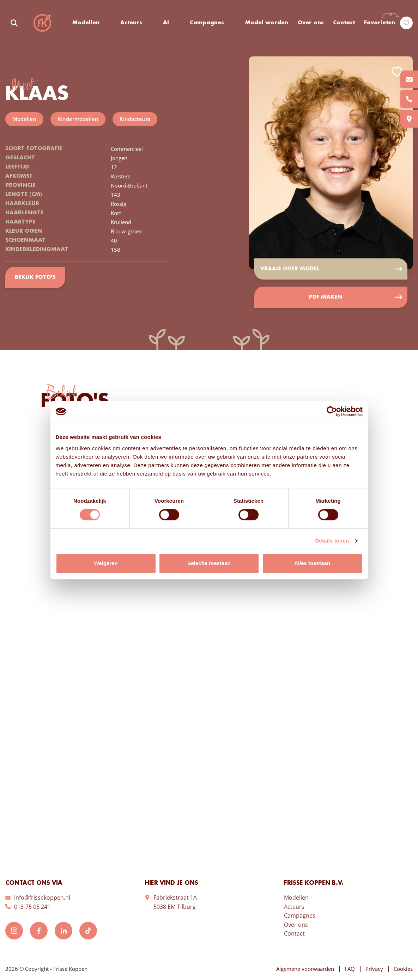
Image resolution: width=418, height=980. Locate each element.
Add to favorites (397, 72)
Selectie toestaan (209, 563)
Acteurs (131, 23)
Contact (344, 23)
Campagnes (207, 23)
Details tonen (332, 541)
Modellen (86, 23)
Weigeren (106, 563)
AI (166, 23)
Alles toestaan (312, 563)
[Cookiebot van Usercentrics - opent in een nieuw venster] (332, 411)
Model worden (267, 23)
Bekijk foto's (35, 277)
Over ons (311, 23)
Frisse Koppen (42, 23)
